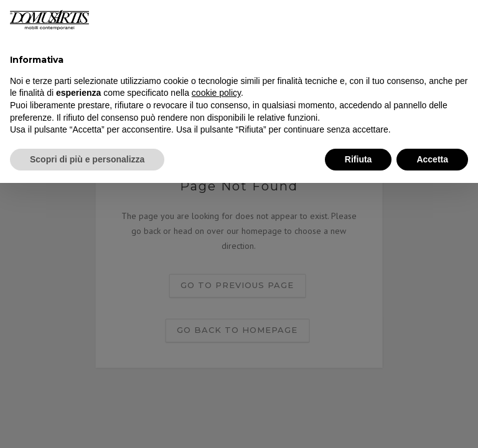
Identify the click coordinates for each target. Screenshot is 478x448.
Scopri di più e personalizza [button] (87, 159)
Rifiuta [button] (358, 159)
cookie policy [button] (216, 93)
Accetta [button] (432, 159)
